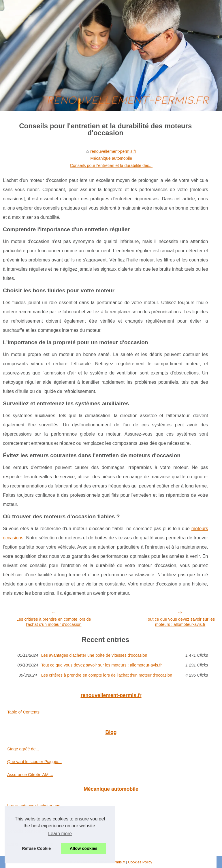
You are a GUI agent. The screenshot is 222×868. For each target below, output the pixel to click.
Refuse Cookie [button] (36, 848)
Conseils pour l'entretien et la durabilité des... (111, 165)
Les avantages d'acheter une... (35, 806)
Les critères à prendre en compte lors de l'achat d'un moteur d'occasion (54, 622)
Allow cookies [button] (84, 848)
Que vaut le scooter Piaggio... (34, 762)
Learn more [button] (60, 834)
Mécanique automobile (111, 158)
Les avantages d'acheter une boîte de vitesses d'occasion (94, 655)
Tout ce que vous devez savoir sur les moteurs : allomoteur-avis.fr (101, 665)
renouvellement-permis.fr (113, 151)
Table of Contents (23, 712)
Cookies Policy (140, 862)
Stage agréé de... (23, 749)
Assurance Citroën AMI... (30, 775)
